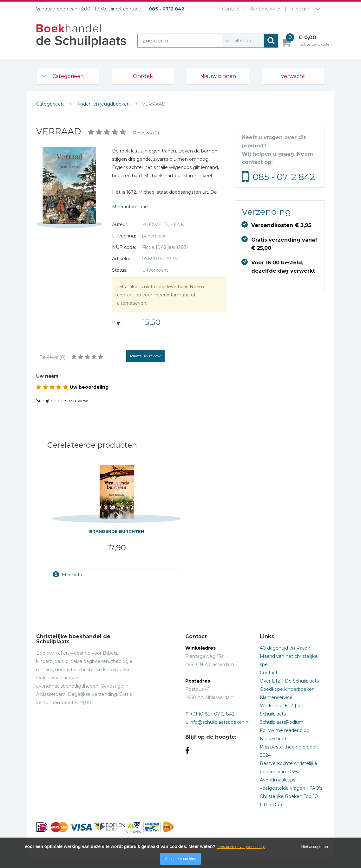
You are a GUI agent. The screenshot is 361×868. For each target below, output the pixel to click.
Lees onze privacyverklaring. (241, 847)
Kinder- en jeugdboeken (104, 104)
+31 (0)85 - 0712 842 (212, 714)
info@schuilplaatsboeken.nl (219, 722)
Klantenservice (264, 9)
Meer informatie (130, 207)
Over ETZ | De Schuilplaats (289, 681)
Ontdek (143, 76)
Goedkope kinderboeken (287, 689)
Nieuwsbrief (273, 739)
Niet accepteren (315, 847)
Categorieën (68, 76)
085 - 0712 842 (284, 177)
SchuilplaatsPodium (282, 722)
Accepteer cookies (180, 859)
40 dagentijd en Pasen (285, 648)
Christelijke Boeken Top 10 (289, 796)
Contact (230, 9)
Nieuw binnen (218, 76)
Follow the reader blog (285, 730)
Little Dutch (273, 805)
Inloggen (300, 9)
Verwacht (293, 76)
